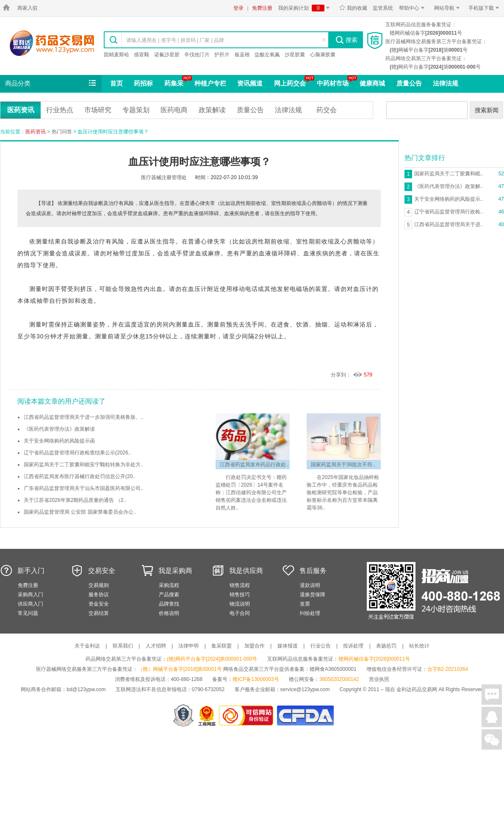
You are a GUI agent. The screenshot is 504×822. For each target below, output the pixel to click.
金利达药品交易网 (52, 43)
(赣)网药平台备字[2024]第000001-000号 (212, 659)
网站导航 (448, 8)
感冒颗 (141, 55)
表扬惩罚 (386, 646)
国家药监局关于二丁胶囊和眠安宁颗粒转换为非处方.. (84, 465)
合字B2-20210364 (448, 669)
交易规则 (99, 585)
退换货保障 (313, 595)
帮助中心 (413, 8)
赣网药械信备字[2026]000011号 (374, 659)
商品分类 (51, 83)
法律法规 (446, 83)
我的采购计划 (305, 8)
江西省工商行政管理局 (207, 715)
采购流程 (169, 585)
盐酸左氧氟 (267, 55)
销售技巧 (240, 595)
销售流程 (240, 585)
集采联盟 (222, 646)
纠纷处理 (310, 613)
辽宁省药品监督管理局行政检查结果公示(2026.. (77, 453)
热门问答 (62, 132)
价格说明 (169, 613)
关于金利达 (87, 646)
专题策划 (136, 110)
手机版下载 (485, 8)
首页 (116, 83)
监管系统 (383, 8)
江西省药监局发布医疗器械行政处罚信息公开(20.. (80, 476)
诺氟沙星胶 (167, 55)
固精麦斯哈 (116, 55)
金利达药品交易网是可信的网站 (248, 715)
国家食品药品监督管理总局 (305, 715)
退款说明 (310, 585)
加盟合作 (255, 646)
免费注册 (262, 8)
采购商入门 (30, 595)
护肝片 (222, 55)
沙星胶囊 (295, 55)
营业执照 (379, 679)
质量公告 (409, 83)
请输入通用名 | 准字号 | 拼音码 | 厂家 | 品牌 (175, 40)
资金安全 (99, 604)
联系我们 (123, 646)
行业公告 (321, 646)
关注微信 (492, 739)
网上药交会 (290, 83)
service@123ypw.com (305, 689)
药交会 (327, 110)
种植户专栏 (210, 83)
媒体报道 (288, 646)
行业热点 (60, 110)
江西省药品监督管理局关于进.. (449, 224)
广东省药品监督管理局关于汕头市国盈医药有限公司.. (84, 488)
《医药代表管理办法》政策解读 (59, 429)
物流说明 (240, 604)
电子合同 (240, 613)
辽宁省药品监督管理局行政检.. (449, 212)
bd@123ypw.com (86, 689)
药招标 (143, 83)
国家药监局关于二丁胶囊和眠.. (449, 174)
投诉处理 (353, 646)
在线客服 (492, 717)
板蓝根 (242, 55)
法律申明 (188, 646)
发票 (305, 604)
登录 (238, 8)
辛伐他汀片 (197, 55)
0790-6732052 (209, 689)
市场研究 (98, 110)
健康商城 (372, 83)
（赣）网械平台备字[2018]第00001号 (180, 669)
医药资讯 (21, 110)
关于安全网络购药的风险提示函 (59, 441)
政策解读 (212, 110)
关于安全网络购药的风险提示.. (449, 199)
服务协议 (99, 595)
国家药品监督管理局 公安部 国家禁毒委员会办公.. (80, 512)
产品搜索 (169, 595)
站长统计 (419, 646)
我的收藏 (353, 8)
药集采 (174, 83)
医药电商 (174, 110)
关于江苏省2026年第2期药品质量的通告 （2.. (75, 500)
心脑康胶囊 (323, 55)
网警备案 (183, 715)
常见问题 (28, 613)
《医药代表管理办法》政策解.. (449, 186)
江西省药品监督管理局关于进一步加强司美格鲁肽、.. (84, 417)
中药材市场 (333, 83)
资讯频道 (250, 83)
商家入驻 (28, 8)
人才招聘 (156, 646)
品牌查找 (169, 604)
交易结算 (99, 613)
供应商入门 (30, 604)
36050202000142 (339, 679)
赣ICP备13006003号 (256, 679)
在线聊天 (492, 695)
